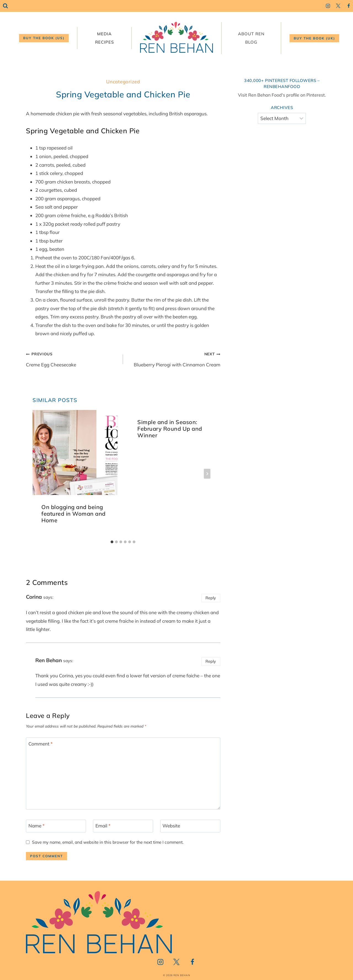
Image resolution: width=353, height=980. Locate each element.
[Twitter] (338, 6)
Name (37, 826)
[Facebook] (348, 6)
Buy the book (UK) (314, 38)
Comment (41, 743)
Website (171, 826)
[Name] (56, 826)
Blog (251, 42)
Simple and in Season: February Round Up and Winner (170, 429)
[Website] (190, 826)
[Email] (123, 826)
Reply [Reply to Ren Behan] (211, 661)
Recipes (105, 42)
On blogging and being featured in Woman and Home (73, 514)
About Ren (251, 34)
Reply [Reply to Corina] (211, 598)
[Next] (207, 474)
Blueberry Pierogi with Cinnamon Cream (174, 358)
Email (103, 826)
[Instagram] (328, 6)
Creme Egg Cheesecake (72, 358)
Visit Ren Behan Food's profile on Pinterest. (282, 95)
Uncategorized (123, 82)
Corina (34, 597)
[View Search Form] (5, 6)
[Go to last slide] (39, 474)
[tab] (112, 542)
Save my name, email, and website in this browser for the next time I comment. (108, 842)
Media (104, 34)
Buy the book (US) (44, 38)
